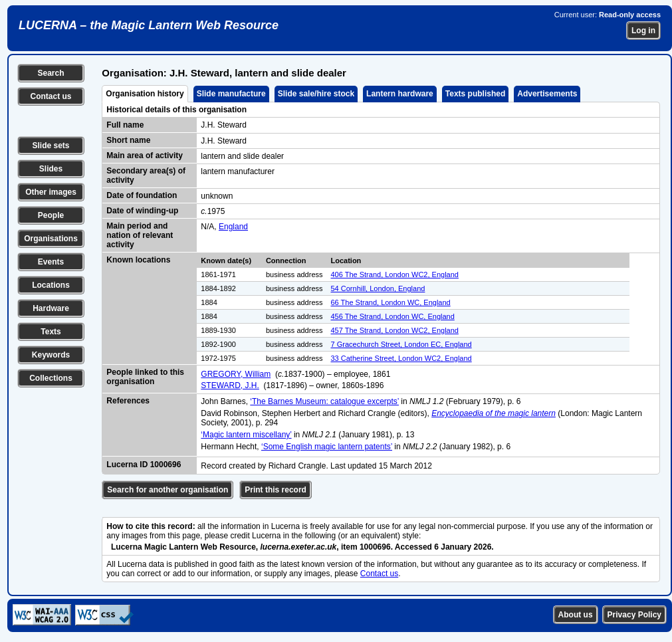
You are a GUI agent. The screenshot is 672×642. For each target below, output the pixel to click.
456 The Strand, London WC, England (393, 316)
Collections (51, 378)
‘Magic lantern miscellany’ (246, 435)
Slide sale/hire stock (316, 94)
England (233, 227)
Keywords (51, 355)
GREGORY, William (236, 374)
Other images (51, 192)
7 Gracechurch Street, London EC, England (401, 344)
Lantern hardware (400, 94)
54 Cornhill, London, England (378, 288)
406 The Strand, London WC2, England (395, 274)
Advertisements (547, 94)
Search (51, 73)
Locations (51, 285)
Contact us (51, 96)
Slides (51, 169)
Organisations (51, 239)
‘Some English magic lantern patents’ (327, 447)
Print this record (276, 490)
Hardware (51, 308)
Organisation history (145, 94)
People (51, 215)
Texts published (475, 94)
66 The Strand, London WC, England (391, 302)
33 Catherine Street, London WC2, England (401, 358)
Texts (51, 332)
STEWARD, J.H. (230, 385)
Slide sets (51, 146)
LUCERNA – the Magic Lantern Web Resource (149, 25)
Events (51, 262)
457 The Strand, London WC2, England (395, 330)
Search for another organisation (168, 490)
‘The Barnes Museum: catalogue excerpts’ (324, 401)
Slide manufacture (231, 94)
